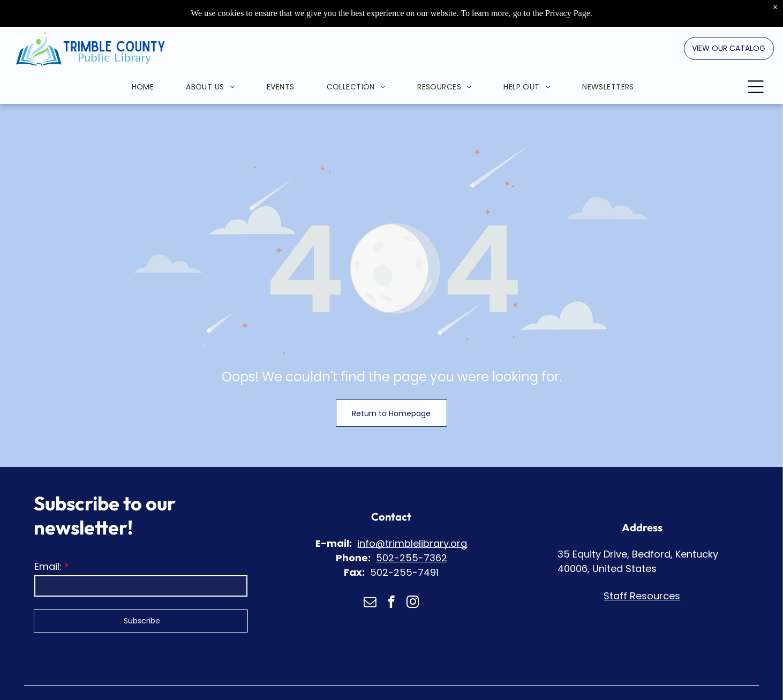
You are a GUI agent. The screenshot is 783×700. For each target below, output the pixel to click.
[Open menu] (756, 60)
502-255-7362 (412, 558)
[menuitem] (127, 60)
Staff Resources (642, 596)
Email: (48, 566)
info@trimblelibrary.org (412, 543)
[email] (370, 603)
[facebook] (391, 603)
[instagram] (413, 603)
